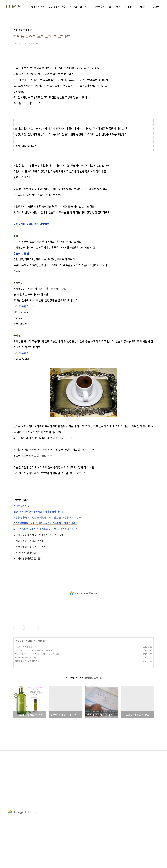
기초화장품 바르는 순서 (25, 647)
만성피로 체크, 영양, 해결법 (26, 661)
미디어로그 (130, 7)
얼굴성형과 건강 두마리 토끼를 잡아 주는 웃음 (34, 650)
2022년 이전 (80, 7)
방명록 (156, 7)
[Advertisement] (83, 593)
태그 (118, 7)
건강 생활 (57, 7)
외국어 (99, 7)
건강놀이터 (13, 7)
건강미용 (29, 641)
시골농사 (37, 7)
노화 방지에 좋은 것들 (24, 657)
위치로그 (144, 7)
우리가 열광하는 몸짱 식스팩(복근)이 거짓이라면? (35, 654)
